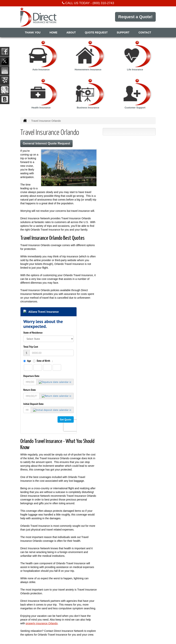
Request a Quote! (135, 17)
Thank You (33, 32)
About (71, 32)
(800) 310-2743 (103, 3)
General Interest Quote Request (46, 143)
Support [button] (123, 32)
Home (53, 32)
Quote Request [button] (96, 32)
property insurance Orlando (42, 623)
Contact (145, 32)
